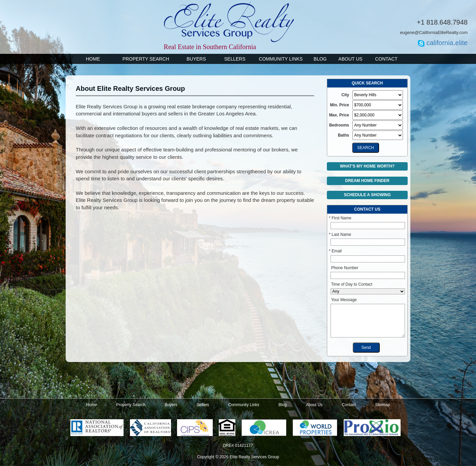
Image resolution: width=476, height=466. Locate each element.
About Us (350, 59)
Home (93, 59)
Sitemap (382, 405)
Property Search (146, 59)
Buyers (196, 59)
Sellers (235, 59)
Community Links (281, 59)
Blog (320, 59)
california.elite (447, 43)
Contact (386, 59)
